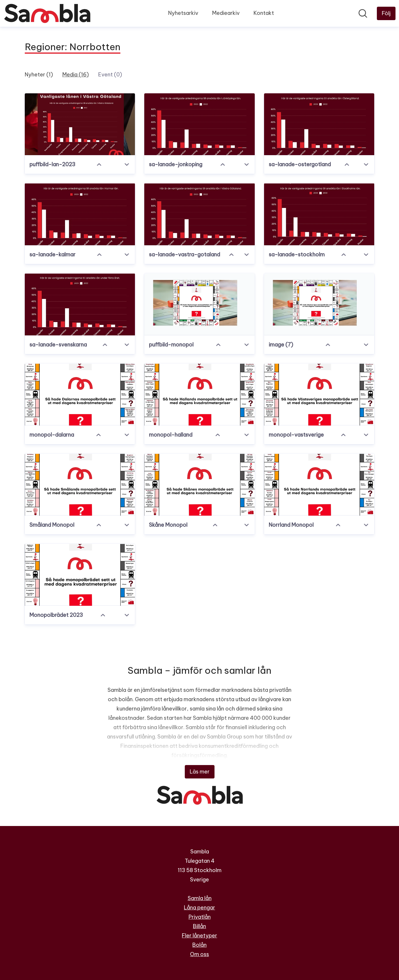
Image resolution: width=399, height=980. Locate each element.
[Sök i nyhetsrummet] (363, 13)
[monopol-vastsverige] (319, 394)
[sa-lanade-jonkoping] (199, 124)
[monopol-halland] (199, 394)
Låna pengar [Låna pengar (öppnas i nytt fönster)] (199, 908)
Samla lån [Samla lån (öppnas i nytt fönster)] (200, 898)
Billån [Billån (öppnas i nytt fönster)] (199, 926)
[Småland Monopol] (80, 485)
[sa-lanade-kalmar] (80, 214)
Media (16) (76, 75)
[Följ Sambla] (386, 13)
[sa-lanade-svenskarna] (80, 304)
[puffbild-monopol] (199, 304)
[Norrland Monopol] (319, 485)
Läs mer (200, 772)
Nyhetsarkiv (183, 13)
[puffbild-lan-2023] (80, 124)
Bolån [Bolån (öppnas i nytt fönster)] (199, 945)
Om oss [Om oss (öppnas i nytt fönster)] (199, 954)
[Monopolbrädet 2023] (80, 575)
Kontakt (264, 13)
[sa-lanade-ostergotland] (319, 124)
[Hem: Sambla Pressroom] (47, 13)
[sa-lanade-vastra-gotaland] (199, 214)
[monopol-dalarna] (80, 394)
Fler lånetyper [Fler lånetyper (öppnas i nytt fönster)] (199, 936)
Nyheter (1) (39, 75)
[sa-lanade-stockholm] (319, 214)
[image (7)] (319, 304)
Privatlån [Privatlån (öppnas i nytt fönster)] (200, 917)
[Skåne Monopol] (199, 485)
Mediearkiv (226, 13)
